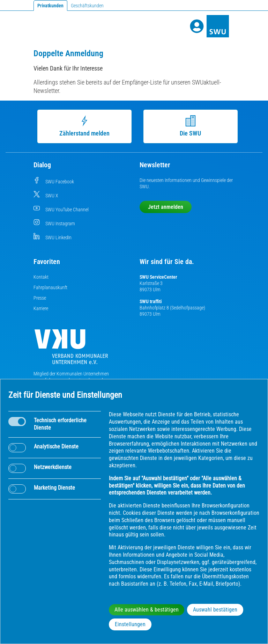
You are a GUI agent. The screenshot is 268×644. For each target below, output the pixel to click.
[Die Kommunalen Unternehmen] (71, 349)
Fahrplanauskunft (50, 287)
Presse (40, 298)
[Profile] (197, 26)
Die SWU (188, 126)
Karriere (41, 308)
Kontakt (41, 277)
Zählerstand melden (82, 126)
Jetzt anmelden (166, 207)
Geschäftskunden (87, 6)
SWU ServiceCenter (158, 277)
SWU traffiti (151, 301)
